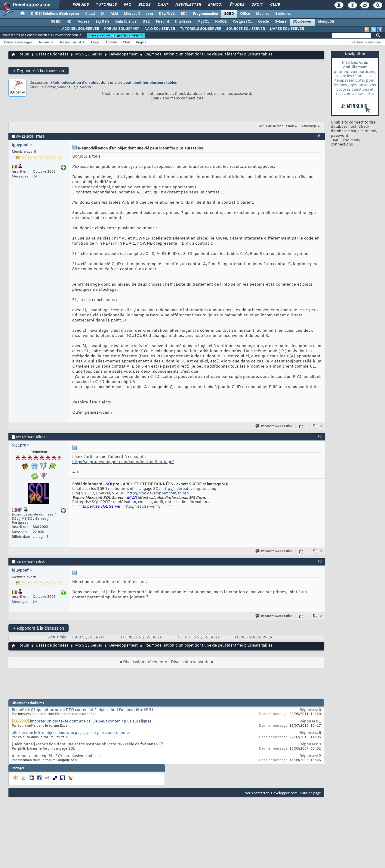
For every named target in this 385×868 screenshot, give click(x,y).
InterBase (183, 22)
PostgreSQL (242, 22)
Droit (257, 5)
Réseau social (71, 42)
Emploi (215, 5)
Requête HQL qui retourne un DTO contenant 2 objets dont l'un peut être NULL (83, 710)
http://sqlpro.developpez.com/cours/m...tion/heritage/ (123, 462)
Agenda (111, 42)
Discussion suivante (190, 662)
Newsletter (188, 5)
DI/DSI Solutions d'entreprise (55, 14)
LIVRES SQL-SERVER (287, 29)
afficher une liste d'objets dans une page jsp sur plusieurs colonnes (71, 733)
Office (245, 14)
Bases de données (52, 55)
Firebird (162, 22)
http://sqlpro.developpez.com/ (189, 489)
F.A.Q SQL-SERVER (160, 29)
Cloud (90, 14)
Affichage (309, 126)
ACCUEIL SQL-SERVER (81, 29)
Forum (23, 55)
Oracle (263, 22)
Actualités (57, 638)
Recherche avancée (366, 42)
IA (103, 14)
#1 (320, 136)
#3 (320, 561)
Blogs (144, 5)
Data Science (126, 22)
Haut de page (310, 793)
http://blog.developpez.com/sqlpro (158, 494)
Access (83, 22)
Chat (163, 5)
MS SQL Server (89, 55)
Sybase (281, 22)
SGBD (229, 14)
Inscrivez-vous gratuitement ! (116, 35)
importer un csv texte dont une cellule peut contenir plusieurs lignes (91, 722)
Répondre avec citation (274, 426)
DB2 (146, 22)
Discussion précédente (145, 662)
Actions (44, 42)
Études (237, 5)
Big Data (102, 22)
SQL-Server (302, 22)
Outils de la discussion (276, 126)
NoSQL (221, 22)
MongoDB (326, 22)
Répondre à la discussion (38, 71)
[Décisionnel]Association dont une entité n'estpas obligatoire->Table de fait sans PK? (87, 744)
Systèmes (283, 14)
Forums (80, 5)
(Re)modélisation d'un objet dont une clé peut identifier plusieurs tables (114, 82)
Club (275, 5)
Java (149, 14)
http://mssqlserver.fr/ (142, 507)
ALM (114, 14)
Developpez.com (284, 793)
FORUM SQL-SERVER (122, 29)
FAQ (127, 5)
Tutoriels (106, 5)
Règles (141, 42)
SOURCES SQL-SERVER (246, 29)
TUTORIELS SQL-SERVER (201, 29)
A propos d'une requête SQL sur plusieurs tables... (56, 756)
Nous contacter (257, 793)
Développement (123, 55)
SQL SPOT (101, 502)
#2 (320, 436)
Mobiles (263, 14)
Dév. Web (167, 14)
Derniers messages (18, 42)
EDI (184, 14)
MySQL (203, 22)
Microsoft (132, 14)
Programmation (205, 14)
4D (69, 22)
